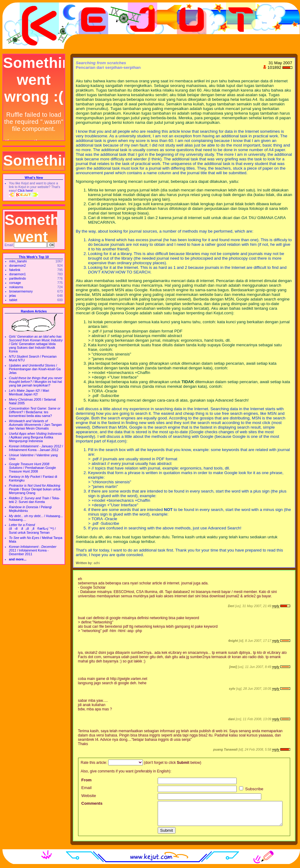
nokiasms (16, 287)
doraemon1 (18, 274)
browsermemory (21, 291)
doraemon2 (18, 265)
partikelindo (18, 278)
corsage (15, 283)
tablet (13, 300)
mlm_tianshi (18, 261)
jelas (13, 296)
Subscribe (251, 789)
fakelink (15, 270)
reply (276, 606)
